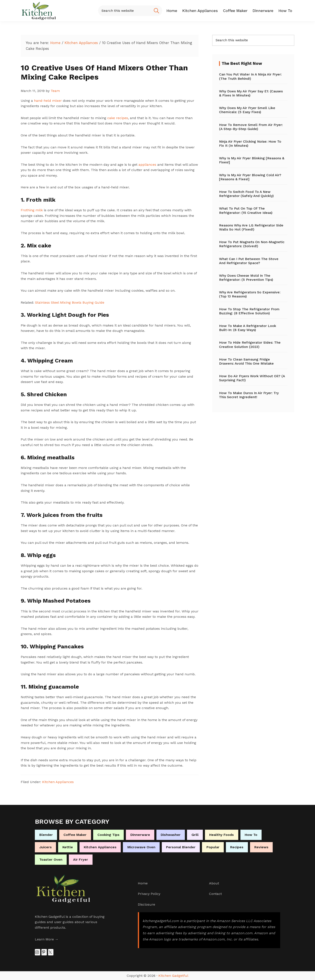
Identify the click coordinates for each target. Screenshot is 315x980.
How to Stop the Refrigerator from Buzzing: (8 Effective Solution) (249, 311)
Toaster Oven (51, 860)
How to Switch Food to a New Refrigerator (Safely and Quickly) (246, 194)
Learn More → (47, 939)
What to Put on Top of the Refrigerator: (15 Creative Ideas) (246, 210)
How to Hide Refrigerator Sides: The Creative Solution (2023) (250, 344)
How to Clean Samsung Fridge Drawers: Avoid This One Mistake (246, 361)
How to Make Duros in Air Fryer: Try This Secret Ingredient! (249, 395)
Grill (195, 835)
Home (143, 883)
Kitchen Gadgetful (173, 976)
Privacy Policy (149, 894)
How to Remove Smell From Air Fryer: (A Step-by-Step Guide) (251, 127)
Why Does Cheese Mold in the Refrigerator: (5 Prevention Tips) (246, 278)
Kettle (68, 847)
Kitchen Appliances (58, 782)
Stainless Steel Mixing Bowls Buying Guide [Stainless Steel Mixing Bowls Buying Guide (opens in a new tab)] (70, 302)
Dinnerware (140, 835)
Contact (215, 894)
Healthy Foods (222, 835)
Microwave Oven (141, 847)
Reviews (261, 847)
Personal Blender (181, 847)
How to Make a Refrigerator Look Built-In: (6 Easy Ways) (248, 328)
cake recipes (118, 118)
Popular (213, 847)
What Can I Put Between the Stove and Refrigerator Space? (249, 261)
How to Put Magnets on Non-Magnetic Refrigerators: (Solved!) (252, 244)
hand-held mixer (48, 101)
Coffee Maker (75, 835)
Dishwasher (171, 835)
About (214, 883)
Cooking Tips (108, 835)
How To (251, 835)
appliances (148, 165)
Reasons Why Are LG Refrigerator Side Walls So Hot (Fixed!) (251, 227)
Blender (46, 835)
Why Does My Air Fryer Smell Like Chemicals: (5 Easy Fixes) (247, 110)
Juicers (46, 847)
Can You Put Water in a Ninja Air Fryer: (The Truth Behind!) (250, 76)
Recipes (237, 847)
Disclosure (146, 904)
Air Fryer (81, 860)
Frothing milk (32, 210)
